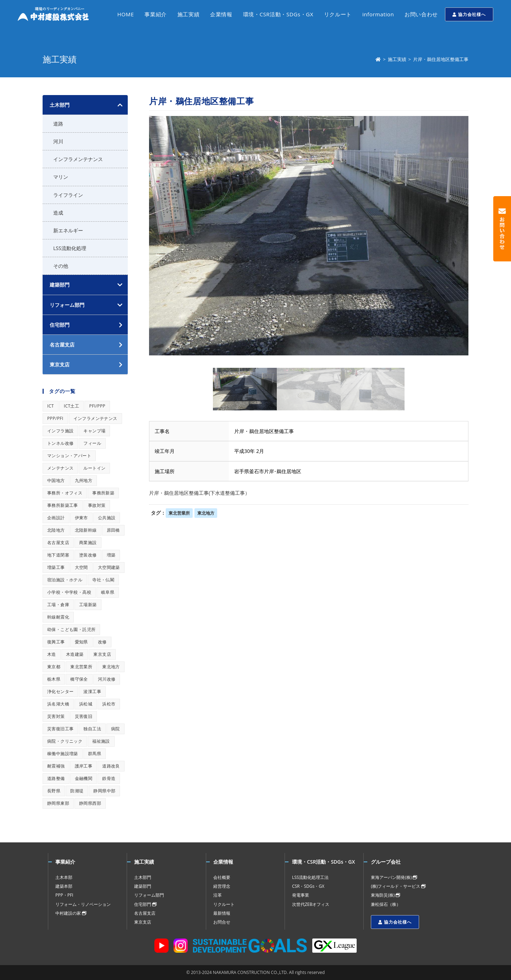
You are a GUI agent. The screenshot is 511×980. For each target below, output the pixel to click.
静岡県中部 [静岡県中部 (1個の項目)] (104, 791)
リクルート (224, 904)
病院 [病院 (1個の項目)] (116, 729)
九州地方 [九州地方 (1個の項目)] (84, 480)
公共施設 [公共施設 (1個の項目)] (107, 518)
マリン (61, 177)
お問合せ (222, 922)
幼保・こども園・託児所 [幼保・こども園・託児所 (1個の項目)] (71, 629)
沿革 (218, 895)
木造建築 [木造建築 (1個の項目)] (75, 654)
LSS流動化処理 (70, 248)
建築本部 (64, 886)
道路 (58, 124)
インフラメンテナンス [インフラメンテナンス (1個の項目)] (95, 418)
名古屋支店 (145, 913)
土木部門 (60, 105)
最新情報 (222, 913)
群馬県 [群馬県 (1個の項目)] (95, 754)
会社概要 (222, 877)
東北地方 (206, 513)
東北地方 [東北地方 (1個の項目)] (111, 667)
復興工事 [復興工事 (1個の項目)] (56, 642)
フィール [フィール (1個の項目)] (92, 443)
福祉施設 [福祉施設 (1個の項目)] (101, 741)
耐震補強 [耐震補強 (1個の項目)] (56, 766)
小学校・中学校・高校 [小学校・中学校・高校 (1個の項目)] (69, 592)
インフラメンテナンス (78, 159)
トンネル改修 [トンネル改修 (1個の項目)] (60, 443)
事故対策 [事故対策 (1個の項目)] (97, 505)
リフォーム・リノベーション (83, 904)
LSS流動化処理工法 (310, 877)
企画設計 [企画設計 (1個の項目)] (56, 518)
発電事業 (301, 895)
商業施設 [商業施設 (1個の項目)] (88, 542)
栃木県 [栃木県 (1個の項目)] (54, 679)
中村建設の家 (71, 913)
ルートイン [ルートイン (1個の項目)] (94, 468)
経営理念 (222, 886)
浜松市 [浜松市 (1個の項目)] (109, 704)
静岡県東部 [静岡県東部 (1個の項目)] (58, 803)
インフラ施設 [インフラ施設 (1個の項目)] (60, 431)
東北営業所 (179, 513)
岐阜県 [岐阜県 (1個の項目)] (108, 592)
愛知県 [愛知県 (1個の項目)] (81, 642)
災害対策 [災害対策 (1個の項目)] (56, 716)
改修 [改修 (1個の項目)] (102, 642)
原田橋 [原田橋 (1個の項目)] (113, 530)
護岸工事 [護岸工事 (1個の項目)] (84, 766)
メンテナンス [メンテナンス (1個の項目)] (60, 468)
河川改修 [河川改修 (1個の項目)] (107, 679)
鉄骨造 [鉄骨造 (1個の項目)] (109, 778)
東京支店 (143, 922)
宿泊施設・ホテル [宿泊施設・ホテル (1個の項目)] (65, 580)
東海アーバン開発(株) (394, 877)
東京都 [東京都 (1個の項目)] (54, 667)
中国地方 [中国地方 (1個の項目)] (56, 480)
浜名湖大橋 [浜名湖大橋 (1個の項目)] (58, 704)
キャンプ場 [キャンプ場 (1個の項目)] (94, 431)
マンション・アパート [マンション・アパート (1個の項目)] (69, 456)
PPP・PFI (64, 895)
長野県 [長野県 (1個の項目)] (54, 791)
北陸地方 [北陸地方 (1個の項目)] (56, 530)
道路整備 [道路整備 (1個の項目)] (56, 778)
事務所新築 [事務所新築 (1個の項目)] (103, 493)
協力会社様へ (469, 14)
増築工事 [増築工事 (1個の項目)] (56, 567)
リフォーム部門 (67, 305)
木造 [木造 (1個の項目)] (52, 654)
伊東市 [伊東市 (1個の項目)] (81, 518)
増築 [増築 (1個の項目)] (111, 555)
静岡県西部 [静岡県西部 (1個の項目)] (90, 803)
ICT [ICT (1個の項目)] (51, 406)
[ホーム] (378, 59)
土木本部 (64, 877)
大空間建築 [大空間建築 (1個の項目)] (109, 567)
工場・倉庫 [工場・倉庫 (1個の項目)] (58, 605)
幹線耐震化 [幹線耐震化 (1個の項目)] (58, 617)
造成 (58, 213)
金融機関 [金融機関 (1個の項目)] (84, 778)
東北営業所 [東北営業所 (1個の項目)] (81, 667)
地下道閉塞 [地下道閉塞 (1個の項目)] (58, 555)
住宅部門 (145, 904)
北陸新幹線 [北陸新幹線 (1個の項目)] (86, 530)
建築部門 (60, 285)
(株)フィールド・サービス (398, 886)
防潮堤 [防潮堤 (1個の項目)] (77, 791)
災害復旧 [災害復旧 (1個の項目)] (84, 716)
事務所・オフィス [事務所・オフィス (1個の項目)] (65, 493)
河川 (58, 141)
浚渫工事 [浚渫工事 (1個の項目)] (92, 691)
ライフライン (68, 195)
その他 (61, 266)
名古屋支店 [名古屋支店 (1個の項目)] (58, 542)
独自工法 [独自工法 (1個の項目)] (92, 729)
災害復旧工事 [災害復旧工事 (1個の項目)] (60, 729)
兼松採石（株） (386, 904)
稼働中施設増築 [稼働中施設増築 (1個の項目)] (63, 754)
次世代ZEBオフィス (311, 904)
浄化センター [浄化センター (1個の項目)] (60, 691)
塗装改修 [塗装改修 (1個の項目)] (88, 555)
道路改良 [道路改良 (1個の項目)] (111, 766)
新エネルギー (68, 230)
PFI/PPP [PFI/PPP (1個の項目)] (97, 406)
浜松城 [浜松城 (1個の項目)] (86, 704)
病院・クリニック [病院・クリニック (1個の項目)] (65, 741)
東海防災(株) (385, 895)
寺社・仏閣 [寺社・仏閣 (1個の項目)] (103, 580)
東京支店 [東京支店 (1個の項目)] (102, 654)
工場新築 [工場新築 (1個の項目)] (88, 605)
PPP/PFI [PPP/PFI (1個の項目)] (55, 418)
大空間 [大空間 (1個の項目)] (81, 567)
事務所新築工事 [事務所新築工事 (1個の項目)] (63, 505)
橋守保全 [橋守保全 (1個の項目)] (79, 679)
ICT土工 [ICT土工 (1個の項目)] (72, 406)
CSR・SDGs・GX (308, 886)
